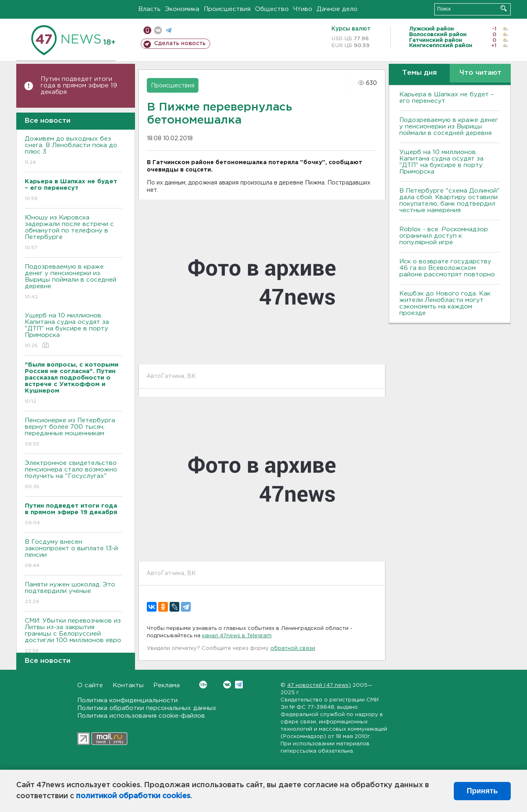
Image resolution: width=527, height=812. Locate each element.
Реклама (167, 685)
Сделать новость (180, 43)
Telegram (239, 685)
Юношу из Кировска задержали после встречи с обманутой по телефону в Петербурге (73, 233)
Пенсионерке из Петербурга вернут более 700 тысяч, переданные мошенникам (73, 433)
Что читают (480, 73)
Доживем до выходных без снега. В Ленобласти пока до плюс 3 (73, 151)
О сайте (90, 685)
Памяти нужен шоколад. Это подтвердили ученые (73, 594)
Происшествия (227, 9)
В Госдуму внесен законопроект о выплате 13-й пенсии (73, 554)
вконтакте (158, 30)
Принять (482, 791)
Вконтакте (203, 685)
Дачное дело (337, 9)
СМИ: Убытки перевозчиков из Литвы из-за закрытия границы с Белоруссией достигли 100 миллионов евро (73, 636)
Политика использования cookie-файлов (141, 716)
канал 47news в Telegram (237, 636)
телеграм (169, 30)
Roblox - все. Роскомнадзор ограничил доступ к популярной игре (444, 236)
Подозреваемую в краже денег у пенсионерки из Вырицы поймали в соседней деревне (73, 282)
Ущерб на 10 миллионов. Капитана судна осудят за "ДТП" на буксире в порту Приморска (73, 331)
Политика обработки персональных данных (147, 708)
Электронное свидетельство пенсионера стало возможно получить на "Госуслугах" (73, 475)
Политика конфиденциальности (127, 700)
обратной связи (293, 648)
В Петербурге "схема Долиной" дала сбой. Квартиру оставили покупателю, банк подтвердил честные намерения (450, 201)
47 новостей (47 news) (319, 685)
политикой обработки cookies (133, 796)
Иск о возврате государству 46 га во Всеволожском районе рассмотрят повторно (447, 268)
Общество (272, 9)
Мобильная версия (147, 30)
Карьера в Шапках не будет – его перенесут (447, 98)
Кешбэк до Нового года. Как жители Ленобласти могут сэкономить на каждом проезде (445, 303)
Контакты (128, 685)
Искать (504, 8)
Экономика (182, 9)
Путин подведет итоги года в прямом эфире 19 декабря (79, 86)
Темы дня (419, 73)
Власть (149, 9)
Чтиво (303, 9)
